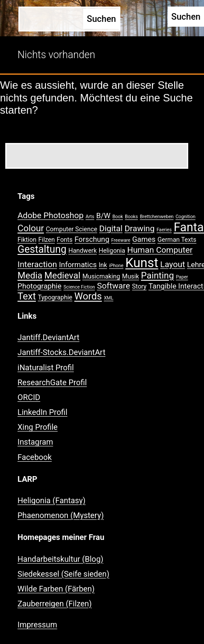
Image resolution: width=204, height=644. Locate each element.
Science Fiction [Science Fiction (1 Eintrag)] (79, 287)
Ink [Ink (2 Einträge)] (103, 265)
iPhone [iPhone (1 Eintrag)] (116, 266)
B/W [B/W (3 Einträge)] (103, 216)
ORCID (29, 397)
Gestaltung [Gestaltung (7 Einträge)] (42, 249)
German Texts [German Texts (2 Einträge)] (177, 240)
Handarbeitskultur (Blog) (60, 559)
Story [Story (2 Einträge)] (139, 287)
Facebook (35, 457)
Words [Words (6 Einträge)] (88, 296)
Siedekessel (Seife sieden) (63, 574)
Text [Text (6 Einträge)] (27, 296)
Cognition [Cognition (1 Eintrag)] (186, 217)
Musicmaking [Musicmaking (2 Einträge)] (101, 277)
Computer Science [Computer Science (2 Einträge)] (72, 229)
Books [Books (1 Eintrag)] (131, 217)
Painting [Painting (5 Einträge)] (157, 275)
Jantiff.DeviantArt (48, 337)
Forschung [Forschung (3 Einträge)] (92, 239)
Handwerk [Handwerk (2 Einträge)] (83, 251)
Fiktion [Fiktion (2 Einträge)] (27, 240)
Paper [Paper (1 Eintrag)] (182, 277)
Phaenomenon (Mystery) (61, 515)
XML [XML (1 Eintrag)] (109, 298)
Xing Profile (38, 427)
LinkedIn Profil (42, 412)
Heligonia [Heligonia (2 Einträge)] (112, 251)
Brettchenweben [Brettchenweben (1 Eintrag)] (157, 217)
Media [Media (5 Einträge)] (30, 275)
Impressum (37, 625)
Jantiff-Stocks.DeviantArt (62, 352)
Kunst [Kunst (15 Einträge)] (142, 263)
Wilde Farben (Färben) (56, 589)
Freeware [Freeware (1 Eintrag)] (121, 240)
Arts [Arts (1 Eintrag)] (90, 217)
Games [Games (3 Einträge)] (144, 239)
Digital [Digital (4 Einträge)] (111, 228)
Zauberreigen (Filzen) (55, 604)
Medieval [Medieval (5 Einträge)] (62, 275)
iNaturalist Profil (46, 367)
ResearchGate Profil (52, 382)
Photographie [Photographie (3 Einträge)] (39, 286)
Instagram (35, 442)
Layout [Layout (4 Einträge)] (173, 264)
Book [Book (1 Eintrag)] (118, 217)
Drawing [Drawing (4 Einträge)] (139, 228)
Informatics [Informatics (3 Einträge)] (78, 265)
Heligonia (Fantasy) (51, 500)
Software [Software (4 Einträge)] (113, 286)
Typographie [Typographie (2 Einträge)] (55, 298)
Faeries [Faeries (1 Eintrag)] (164, 230)
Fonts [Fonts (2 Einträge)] (65, 240)
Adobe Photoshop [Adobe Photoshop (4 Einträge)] (51, 215)
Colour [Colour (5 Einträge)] (31, 228)
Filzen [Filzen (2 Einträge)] (47, 240)
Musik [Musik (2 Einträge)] (131, 277)
